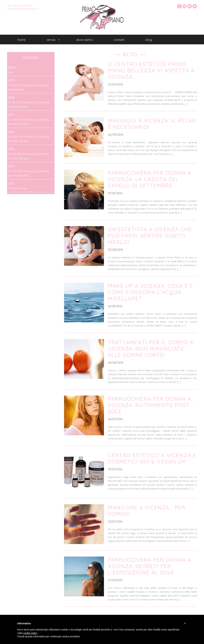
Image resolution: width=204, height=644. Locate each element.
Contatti (119, 40)
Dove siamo (85, 40)
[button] (185, 623)
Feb (16, 90)
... (186, 104)
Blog (149, 40)
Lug (36, 85)
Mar (10, 90)
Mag (42, 85)
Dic (10, 85)
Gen (10, 72)
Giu (41, 102)
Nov (15, 85)
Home (22, 40)
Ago (30, 85)
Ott (20, 85)
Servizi (53, 40)
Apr (47, 85)
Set (25, 85)
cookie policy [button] (30, 633)
